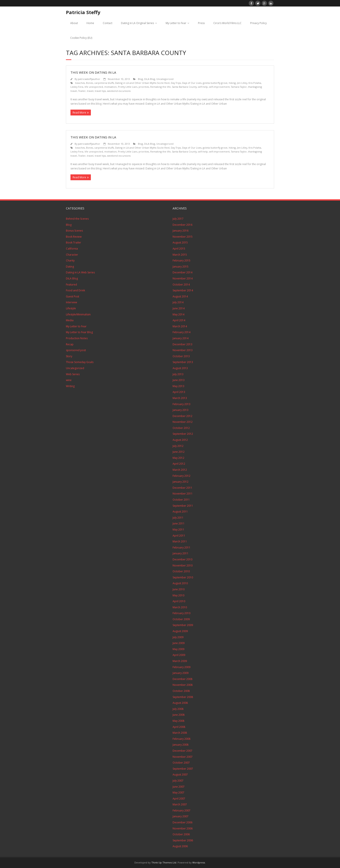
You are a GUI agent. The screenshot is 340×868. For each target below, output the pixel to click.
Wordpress (199, 862)
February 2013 (181, 404)
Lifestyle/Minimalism (78, 314)
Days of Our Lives (192, 83)
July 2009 (178, 637)
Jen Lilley (242, 83)
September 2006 (183, 840)
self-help (203, 87)
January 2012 (181, 482)
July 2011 (178, 518)
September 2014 (183, 290)
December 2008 (182, 679)
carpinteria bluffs (104, 83)
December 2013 (182, 344)
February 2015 (181, 260)
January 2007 (181, 816)
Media (70, 320)
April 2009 (179, 655)
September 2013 (183, 362)
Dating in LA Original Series (137, 23)
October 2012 (181, 428)
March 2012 (180, 470)
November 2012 (183, 422)
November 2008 (183, 685)
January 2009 (181, 673)
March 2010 (180, 607)
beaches (80, 83)
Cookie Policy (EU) (81, 38)
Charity (70, 260)
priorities (144, 87)
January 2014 (181, 338)
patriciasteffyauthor (89, 79)
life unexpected (94, 87)
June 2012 (179, 452)
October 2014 (181, 285)
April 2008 (179, 727)
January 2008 (181, 745)
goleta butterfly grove (215, 83)
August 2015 (180, 243)
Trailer (82, 91)
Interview (71, 302)
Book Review (74, 237)
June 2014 (179, 308)
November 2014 (183, 278)
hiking (232, 83)
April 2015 (179, 249)
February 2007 (181, 810)
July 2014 (178, 302)
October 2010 (181, 571)
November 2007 (183, 757)
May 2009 (178, 649)
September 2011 (183, 506)
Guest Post (73, 296)
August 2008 (180, 703)
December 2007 (182, 751)
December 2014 (182, 272)
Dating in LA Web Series (80, 272)
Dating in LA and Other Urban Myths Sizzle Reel (142, 83)
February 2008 (181, 739)
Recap (70, 344)
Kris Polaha (255, 83)
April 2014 (179, 320)
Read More (79, 113)
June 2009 (179, 643)
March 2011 (180, 541)
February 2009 (181, 667)
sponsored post (76, 350)
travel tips (100, 91)
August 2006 (180, 846)
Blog (140, 79)
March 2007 (180, 804)
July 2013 (178, 374)
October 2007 (181, 763)
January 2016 (181, 231)
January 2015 (181, 267)
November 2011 (183, 494)
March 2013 (180, 398)
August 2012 (180, 440)
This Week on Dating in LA (93, 72)
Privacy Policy (258, 23)
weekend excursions (119, 91)
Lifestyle (71, 308)
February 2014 (181, 332)
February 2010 (181, 613)
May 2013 (178, 386)
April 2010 (179, 601)
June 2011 (179, 523)
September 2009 (183, 625)
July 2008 (178, 709)
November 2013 (183, 350)
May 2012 (178, 458)
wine (69, 380)
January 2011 (181, 553)
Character (72, 255)
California (72, 249)
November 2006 (183, 828)
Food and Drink (75, 290)
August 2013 (180, 368)
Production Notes (77, 338)
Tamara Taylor (239, 87)
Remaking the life (160, 87)
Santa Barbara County (184, 87)
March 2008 (180, 733)
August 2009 (180, 631)
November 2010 (183, 565)
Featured (71, 285)
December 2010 (182, 559)
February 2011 (181, 548)
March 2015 (180, 255)
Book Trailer (74, 243)
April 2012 (179, 464)
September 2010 (183, 577)
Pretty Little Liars (128, 87)
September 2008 (183, 697)
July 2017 (178, 219)
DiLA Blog (150, 79)
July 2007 (178, 781)
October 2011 (181, 500)
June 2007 (179, 787)
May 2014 (178, 314)
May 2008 (178, 721)
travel (90, 91)
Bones (90, 83)
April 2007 (179, 799)
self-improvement (219, 87)
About (74, 23)
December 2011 (182, 488)
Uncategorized (165, 79)
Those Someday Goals (80, 362)
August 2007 (180, 775)
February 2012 (181, 476)
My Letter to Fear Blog (79, 332)
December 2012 (182, 416)
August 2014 (180, 296)
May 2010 (178, 595)
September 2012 (183, 434)
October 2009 (181, 619)
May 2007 (178, 793)
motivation (110, 87)
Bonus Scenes (74, 231)
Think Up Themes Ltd (164, 862)
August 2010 (180, 583)
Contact (108, 23)
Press (201, 23)
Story (69, 356)
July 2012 (178, 446)
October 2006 (181, 834)
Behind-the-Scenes (77, 219)
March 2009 (180, 661)
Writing (70, 386)
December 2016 (182, 225)
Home (90, 23)
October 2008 (181, 691)
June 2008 (179, 715)
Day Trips (176, 83)
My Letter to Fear (176, 23)
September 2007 (183, 769)
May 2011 (178, 530)
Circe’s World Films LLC (227, 23)
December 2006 (182, 822)
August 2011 (180, 512)
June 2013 (179, 380)
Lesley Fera (77, 87)
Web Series (73, 374)
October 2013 (181, 356)
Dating (70, 267)
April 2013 (179, 392)
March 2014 (180, 326)
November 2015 (183, 237)
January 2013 (181, 410)
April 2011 (179, 536)
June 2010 (179, 589)
